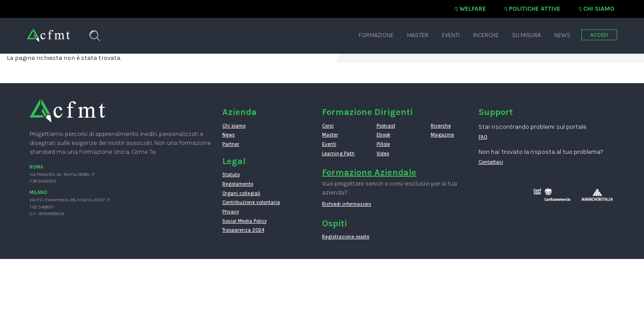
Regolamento (238, 184)
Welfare (473, 9)
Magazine (442, 135)
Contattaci (491, 162)
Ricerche (486, 35)
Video (383, 154)
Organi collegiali (241, 193)
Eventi (451, 35)
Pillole (383, 144)
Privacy (231, 212)
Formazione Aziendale (369, 172)
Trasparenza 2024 (243, 230)
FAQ (483, 137)
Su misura (526, 35)
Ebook (383, 135)
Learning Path (338, 154)
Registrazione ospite (346, 237)
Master (418, 35)
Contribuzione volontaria (251, 202)
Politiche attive (535, 9)
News (562, 35)
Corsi (328, 126)
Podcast (386, 126)
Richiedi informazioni (347, 204)
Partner (231, 144)
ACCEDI (599, 35)
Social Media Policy (244, 221)
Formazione (376, 35)
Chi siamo (599, 9)
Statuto (231, 175)
